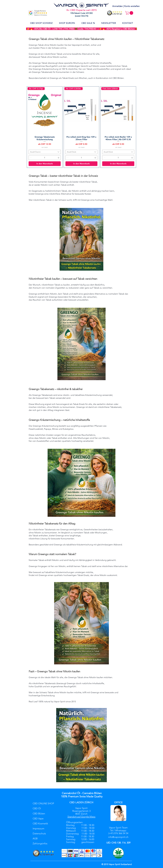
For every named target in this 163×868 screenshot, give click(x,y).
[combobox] (45, 152)
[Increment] (59, 158)
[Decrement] (31, 158)
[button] (130, 13)
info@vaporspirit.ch (118, 837)
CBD (72, 802)
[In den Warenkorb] (45, 164)
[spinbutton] (45, 158)
